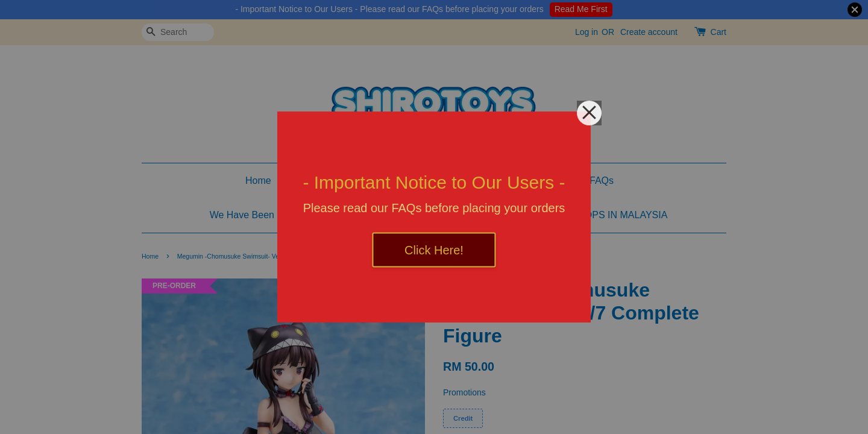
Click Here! (434, 250)
